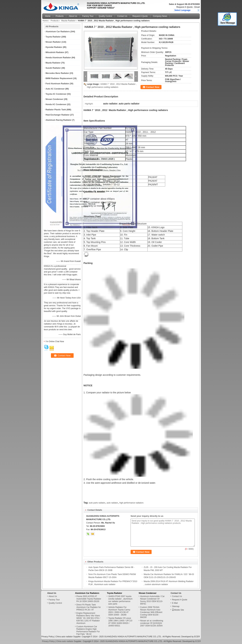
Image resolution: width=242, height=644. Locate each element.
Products (60, 16)
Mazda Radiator (68, 21)
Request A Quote (185, 7)
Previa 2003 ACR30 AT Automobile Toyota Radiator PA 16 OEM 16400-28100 (89, 599)
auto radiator (112, 503)
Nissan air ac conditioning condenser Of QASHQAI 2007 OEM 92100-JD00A (152, 623)
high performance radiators (131, 503)
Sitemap (176, 606)
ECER (197, 637)
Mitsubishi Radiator (55, 52)
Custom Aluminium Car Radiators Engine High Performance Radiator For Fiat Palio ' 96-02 (88, 630)
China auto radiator (64, 637)
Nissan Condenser (54, 99)
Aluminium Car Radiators (58, 32)
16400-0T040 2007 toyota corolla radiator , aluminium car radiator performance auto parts (120, 600)
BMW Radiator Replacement (59, 78)
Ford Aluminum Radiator (57, 84)
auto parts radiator (97, 503)
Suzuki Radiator (53, 68)
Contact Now (153, 87)
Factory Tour (88, 16)
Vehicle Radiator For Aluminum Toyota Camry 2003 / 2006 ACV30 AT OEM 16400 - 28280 (119, 611)
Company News (160, 16)
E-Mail (175, 603)
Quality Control (105, 16)
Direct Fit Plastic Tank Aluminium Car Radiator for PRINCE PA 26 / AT (89, 607)
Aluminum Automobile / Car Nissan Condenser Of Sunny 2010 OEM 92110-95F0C (152, 600)
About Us (73, 16)
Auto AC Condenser (55, 89)
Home (48, 16)
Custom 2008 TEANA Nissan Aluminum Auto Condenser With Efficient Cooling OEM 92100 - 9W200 (151, 612)
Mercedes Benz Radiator (57, 73)
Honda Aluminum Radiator (58, 58)
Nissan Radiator (53, 42)
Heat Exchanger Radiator (58, 115)
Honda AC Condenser (56, 104)
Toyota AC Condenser (56, 94)
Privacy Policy (48, 637)
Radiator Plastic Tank (56, 110)
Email (197, 7)
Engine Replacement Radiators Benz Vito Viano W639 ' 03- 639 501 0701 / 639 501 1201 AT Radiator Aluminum (88, 618)
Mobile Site (178, 610)
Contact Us (122, 16)
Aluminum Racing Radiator (58, 120)
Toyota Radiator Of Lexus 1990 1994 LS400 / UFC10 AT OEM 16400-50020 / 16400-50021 (120, 622)
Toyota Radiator (53, 37)
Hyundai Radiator (54, 47)
